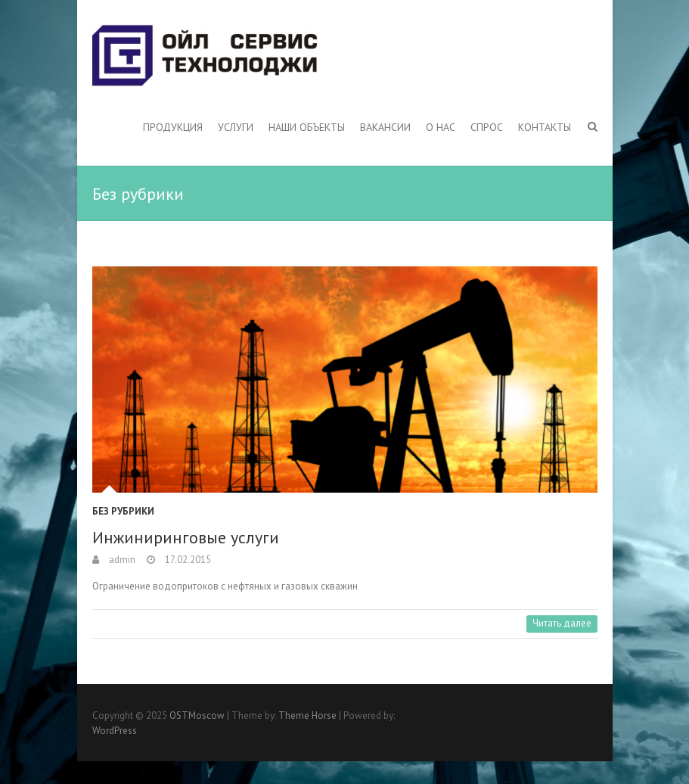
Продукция (173, 127)
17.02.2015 (187, 560)
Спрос (487, 127)
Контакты (545, 127)
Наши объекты (307, 127)
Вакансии (385, 127)
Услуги (236, 127)
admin (121, 560)
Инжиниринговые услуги (186, 537)
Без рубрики (123, 511)
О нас (441, 127)
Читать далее (562, 623)
